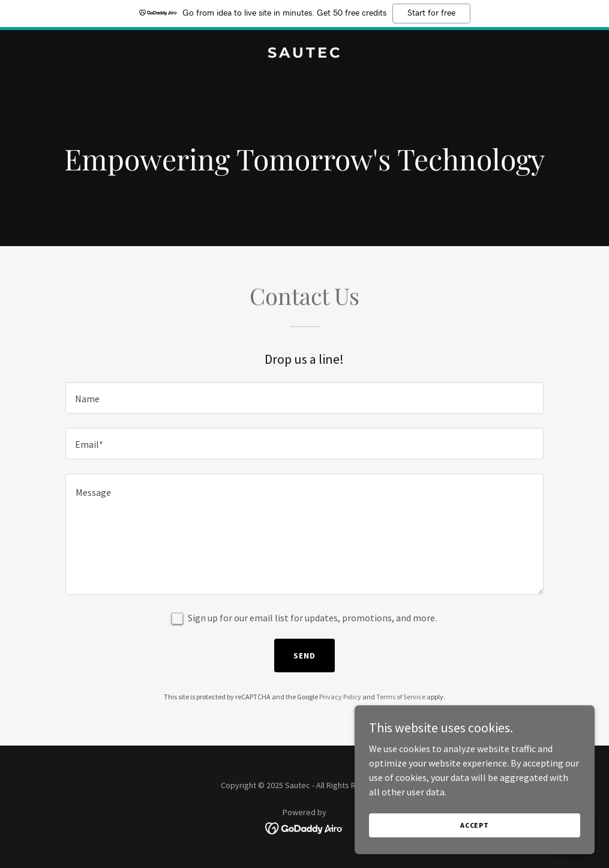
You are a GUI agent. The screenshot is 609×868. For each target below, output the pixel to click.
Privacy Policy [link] (340, 697)
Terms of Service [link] (401, 697)
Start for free (431, 13)
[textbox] (305, 398)
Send (304, 656)
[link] (305, 54)
